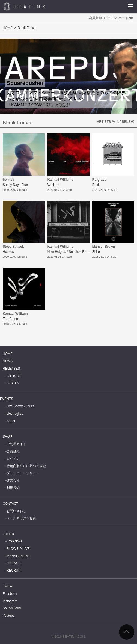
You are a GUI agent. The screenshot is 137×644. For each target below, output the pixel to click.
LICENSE (14, 563)
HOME (8, 28)
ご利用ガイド (16, 444)
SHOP (7, 437)
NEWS (8, 361)
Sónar (11, 421)
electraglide (15, 414)
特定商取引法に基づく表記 (26, 466)
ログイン (110, 18)
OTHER (8, 534)
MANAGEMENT (18, 556)
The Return (11, 319)
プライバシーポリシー (23, 473)
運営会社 (13, 480)
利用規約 (13, 488)
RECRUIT (14, 571)
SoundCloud (12, 608)
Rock (96, 185)
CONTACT (11, 504)
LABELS (124, 122)
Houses (8, 252)
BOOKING (14, 541)
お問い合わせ (16, 511)
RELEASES (11, 369)
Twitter (8, 586)
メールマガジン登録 (21, 518)
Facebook (10, 594)
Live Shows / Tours (20, 406)
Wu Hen (53, 185)
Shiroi (96, 252)
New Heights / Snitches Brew (69, 252)
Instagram (10, 601)
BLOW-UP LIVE (18, 549)
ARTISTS (104, 122)
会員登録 (96, 18)
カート (124, 18)
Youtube (9, 616)
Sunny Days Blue (15, 185)
